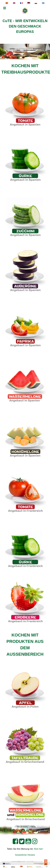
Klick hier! (38, 849)
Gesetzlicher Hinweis (25, 855)
